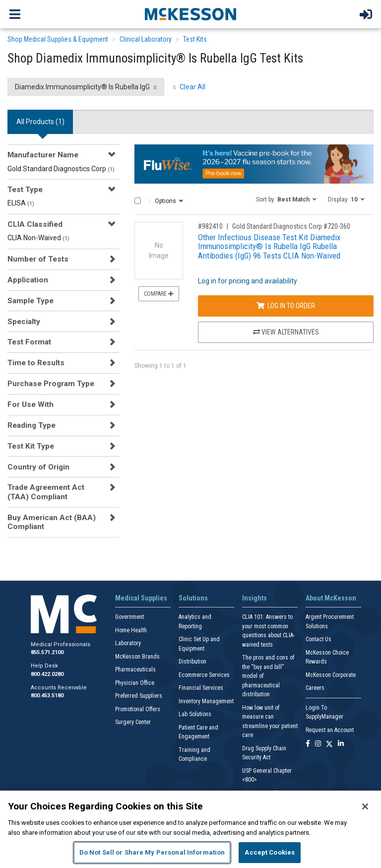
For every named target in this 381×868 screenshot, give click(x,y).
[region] (190, 829)
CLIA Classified (35, 224)
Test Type (25, 190)
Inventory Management (206, 701)
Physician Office (135, 683)
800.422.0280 (47, 674)
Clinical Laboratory (146, 39)
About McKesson (331, 598)
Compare (159, 294)
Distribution (192, 662)
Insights (254, 598)
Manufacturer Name (43, 155)
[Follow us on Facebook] (308, 744)
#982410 (210, 226)
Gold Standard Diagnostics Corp (61, 169)
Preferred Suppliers (139, 696)
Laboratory (128, 643)
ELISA (21, 203)
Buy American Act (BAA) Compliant (52, 522)
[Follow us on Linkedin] (341, 744)
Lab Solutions (195, 714)
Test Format (29, 342)
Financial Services (201, 688)
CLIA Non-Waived (38, 238)
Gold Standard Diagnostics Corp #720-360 (291, 226)
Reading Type (32, 425)
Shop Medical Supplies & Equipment (58, 39)
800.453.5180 (47, 696)
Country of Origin (38, 467)
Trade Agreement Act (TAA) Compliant (46, 492)
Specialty (24, 322)
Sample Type (31, 301)
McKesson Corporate (331, 675)
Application (28, 280)
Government (129, 617)
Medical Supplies (141, 598)
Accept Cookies (270, 852)
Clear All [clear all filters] (192, 87)
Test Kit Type (31, 446)
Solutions (193, 598)
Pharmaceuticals (135, 669)
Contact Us (318, 639)
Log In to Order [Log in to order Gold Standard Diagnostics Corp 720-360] (286, 306)
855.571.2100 (47, 652)
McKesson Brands (137, 657)
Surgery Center (133, 722)
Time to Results (36, 363)
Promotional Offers (138, 709)
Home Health (131, 630)
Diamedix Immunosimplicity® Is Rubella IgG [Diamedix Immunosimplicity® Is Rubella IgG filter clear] (82, 87)
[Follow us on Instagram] (318, 744)
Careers (315, 688)
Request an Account (330, 730)
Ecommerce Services (204, 675)
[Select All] (138, 201)
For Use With (31, 404)
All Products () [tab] (40, 122)
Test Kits (195, 39)
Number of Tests (38, 259)
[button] (286, 199)
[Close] (365, 806)
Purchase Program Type (51, 384)
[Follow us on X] (329, 744)
